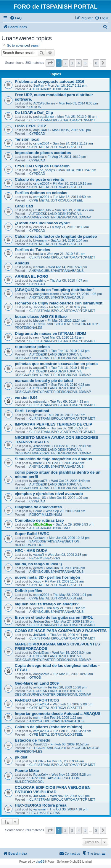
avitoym (39, 687)
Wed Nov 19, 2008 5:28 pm (71, 775)
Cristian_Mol (42, 210)
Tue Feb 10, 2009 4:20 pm (72, 731)
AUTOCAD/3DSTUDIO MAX (50, 89)
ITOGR (38, 761)
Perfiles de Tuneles (32, 250)
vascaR (39, 555)
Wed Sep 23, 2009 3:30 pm (65, 511)
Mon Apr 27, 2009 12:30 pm (74, 621)
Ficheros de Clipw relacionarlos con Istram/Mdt (59, 303)
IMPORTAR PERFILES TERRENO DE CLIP (53, 424)
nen (36, 337)
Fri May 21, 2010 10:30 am (69, 227)
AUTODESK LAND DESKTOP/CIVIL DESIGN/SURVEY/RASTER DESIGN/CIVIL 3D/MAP (53, 215)
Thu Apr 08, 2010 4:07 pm (69, 280)
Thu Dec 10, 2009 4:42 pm (65, 463)
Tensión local (27, 139)
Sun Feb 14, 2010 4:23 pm (70, 385)
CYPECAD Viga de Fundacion (42, 166)
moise (37, 463)
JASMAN (40, 428)
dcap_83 (39, 498)
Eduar (37, 511)
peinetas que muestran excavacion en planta (56, 364)
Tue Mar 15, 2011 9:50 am (72, 197)
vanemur (40, 809)
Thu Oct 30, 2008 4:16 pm (68, 809)
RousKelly (41, 775)
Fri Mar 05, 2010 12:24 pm (67, 320)
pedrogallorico (43, 117)
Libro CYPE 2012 (30, 126)
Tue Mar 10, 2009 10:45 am (73, 674)
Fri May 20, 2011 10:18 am (72, 183)
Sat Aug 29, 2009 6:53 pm (74, 524)
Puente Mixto (27, 771)
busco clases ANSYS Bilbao (41, 316)
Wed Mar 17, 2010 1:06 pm (82, 294)
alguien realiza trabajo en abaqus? (47, 604)
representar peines (32, 347)
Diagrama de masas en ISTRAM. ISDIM (50, 333)
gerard (38, 568)
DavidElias (41, 653)
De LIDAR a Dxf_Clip (34, 113)
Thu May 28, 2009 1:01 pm (72, 595)
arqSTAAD (41, 130)
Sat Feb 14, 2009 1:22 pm (63, 718)
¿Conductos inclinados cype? (43, 223)
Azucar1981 (42, 446)
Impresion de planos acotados (43, 153)
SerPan (39, 85)
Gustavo (39, 538)
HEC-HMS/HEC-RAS (45, 558)
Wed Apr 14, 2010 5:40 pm (68, 267)
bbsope (38, 320)
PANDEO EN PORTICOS (37, 700)
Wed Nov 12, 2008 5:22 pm (70, 796)
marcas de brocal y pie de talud (44, 381)
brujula (38, 254)
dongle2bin (41, 674)
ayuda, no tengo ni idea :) (38, 564)
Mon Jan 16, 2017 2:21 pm (67, 85)
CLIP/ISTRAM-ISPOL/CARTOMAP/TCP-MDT (62, 120)
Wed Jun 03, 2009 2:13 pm (67, 555)
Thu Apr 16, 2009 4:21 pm (69, 635)
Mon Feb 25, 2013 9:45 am (77, 117)
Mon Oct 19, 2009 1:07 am (69, 498)
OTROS (35, 107)
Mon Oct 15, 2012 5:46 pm (71, 130)
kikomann (40, 240)
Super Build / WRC (32, 534)
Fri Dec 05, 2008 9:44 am (65, 761)
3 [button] (72, 63)
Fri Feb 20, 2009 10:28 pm (67, 687)
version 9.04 (26, 397)
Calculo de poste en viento (40, 179)
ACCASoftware (44, 103)
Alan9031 (40, 744)
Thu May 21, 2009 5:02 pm (66, 608)
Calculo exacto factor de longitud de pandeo (56, 236)
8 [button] (96, 63)
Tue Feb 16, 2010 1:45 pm (70, 368)
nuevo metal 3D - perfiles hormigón (48, 577)
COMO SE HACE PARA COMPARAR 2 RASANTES (61, 631)
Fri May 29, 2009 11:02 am (64, 581)
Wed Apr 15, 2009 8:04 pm (72, 653)
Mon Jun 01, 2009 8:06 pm (66, 568)
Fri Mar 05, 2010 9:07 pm (67, 307)
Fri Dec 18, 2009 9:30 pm (73, 446)
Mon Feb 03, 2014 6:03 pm (78, 103)
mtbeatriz (40, 402)
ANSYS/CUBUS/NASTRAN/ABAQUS (56, 271)
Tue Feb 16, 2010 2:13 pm (70, 351)
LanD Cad (24, 206)
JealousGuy (42, 621)
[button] (50, 63)
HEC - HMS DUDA (31, 551)
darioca (38, 157)
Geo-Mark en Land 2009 (37, 683)
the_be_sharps (44, 170)
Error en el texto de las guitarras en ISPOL (54, 617)
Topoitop (39, 307)
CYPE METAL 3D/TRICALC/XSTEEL (56, 147)
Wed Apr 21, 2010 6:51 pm (66, 254)
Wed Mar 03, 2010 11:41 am (63, 337)
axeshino (40, 280)
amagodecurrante (46, 294)
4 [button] (79, 63)
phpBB (40, 862)
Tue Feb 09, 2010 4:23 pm (69, 402)
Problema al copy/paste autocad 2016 (50, 81)
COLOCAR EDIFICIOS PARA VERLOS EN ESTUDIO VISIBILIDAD (53, 790)
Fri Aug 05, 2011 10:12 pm (67, 157)
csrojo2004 (41, 143)
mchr (37, 718)
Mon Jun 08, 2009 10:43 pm (69, 538)
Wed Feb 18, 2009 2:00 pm (72, 704)
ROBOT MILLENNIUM (46, 515)
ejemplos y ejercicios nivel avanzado (49, 494)
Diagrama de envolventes (38, 507)
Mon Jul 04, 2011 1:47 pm (77, 170)
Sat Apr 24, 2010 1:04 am (69, 240)
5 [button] (85, 63)
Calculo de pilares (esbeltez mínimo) (49, 727)
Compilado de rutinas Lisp (39, 520)
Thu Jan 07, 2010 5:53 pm (69, 428)
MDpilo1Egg (43, 524)
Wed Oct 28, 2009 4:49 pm (71, 481)
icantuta (39, 267)
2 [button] (65, 63)
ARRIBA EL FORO (32, 276)
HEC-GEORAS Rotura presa (41, 805)
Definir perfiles (28, 591)
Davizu (38, 415)
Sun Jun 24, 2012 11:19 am (73, 143)
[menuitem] (16, 18)
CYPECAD (37, 134)
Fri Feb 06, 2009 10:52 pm (70, 744)
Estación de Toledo (33, 740)
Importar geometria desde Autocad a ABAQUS (58, 714)
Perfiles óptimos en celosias (41, 193)
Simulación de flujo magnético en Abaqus (53, 459)
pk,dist (21, 757)
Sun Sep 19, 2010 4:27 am (74, 210)
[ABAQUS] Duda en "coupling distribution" (55, 290)
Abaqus (22, 263)
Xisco (37, 581)
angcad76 (40, 351)
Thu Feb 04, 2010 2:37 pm (66, 415)
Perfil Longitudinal (32, 411)
